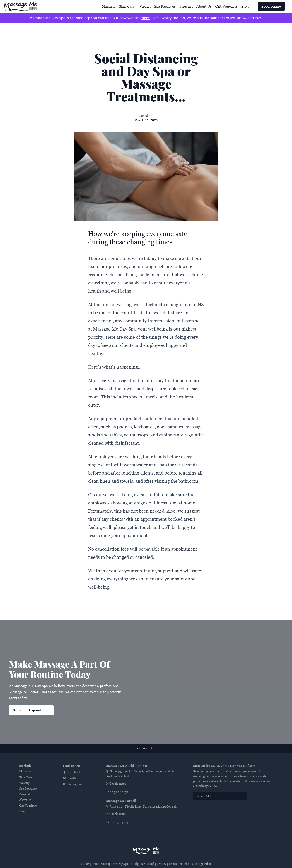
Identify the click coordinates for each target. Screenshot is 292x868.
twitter (70, 778)
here (146, 18)
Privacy (161, 864)
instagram (72, 784)
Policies (184, 864)
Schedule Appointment (31, 710)
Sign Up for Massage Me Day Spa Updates (224, 766)
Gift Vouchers (226, 6)
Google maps (116, 784)
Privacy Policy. (208, 786)
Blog (245, 6)
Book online (271, 6)
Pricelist (186, 6)
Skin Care (127, 6)
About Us (204, 6)
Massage (109, 6)
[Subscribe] (243, 796)
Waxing (144, 6)
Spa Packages (165, 6)
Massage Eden (201, 864)
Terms (173, 864)
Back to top (146, 748)
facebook (72, 772)
